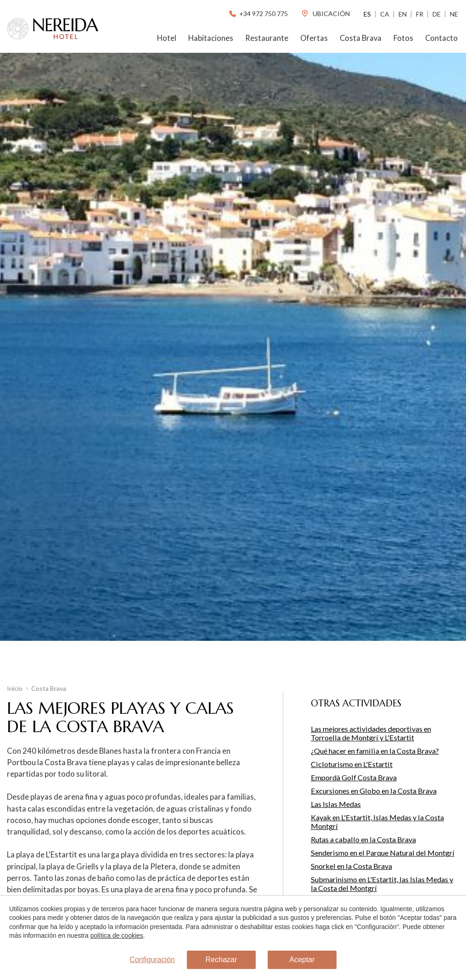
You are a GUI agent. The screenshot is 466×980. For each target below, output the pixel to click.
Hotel (167, 38)
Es (367, 14)
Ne (454, 14)
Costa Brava (361, 38)
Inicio (15, 688)
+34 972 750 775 (258, 14)
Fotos (403, 38)
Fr (420, 14)
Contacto (441, 38)
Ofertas (314, 38)
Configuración (152, 960)
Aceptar (302, 960)
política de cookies (117, 935)
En (403, 14)
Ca (385, 14)
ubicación (325, 14)
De (437, 14)
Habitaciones (211, 38)
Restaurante (267, 38)
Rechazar (221, 960)
